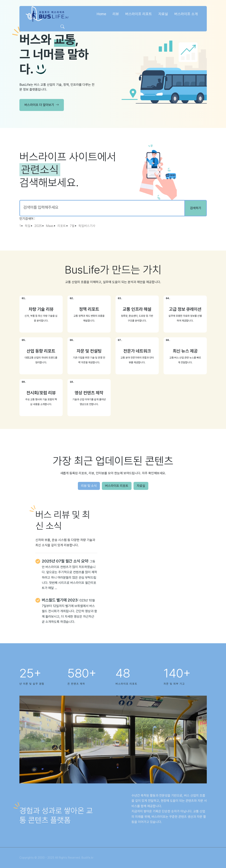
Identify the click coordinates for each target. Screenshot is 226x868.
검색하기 (196, 208)
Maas (50, 226)
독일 (28, 226)
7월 (72, 226)
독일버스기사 (87, 226)
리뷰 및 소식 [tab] (89, 486)
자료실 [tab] (141, 486)
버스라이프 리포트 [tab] (117, 486)
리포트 (62, 226)
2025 (38, 226)
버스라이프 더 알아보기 (42, 105)
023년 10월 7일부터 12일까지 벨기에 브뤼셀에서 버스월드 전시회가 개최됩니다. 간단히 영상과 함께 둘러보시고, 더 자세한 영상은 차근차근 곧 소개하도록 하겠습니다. (69, 611)
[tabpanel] (113, 570)
